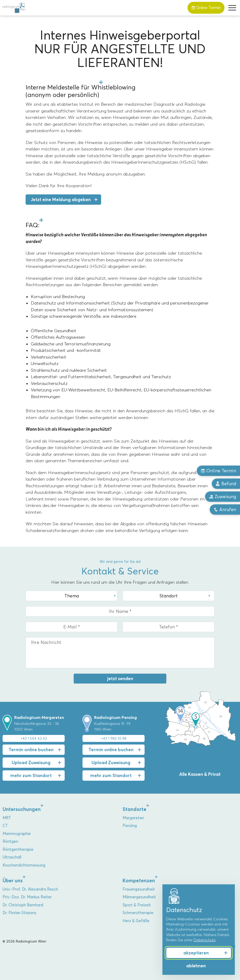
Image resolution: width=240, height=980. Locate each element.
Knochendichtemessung (24, 865)
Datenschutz (205, 940)
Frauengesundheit (139, 889)
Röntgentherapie (18, 849)
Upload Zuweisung (31, 763)
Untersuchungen (22, 809)
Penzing (130, 826)
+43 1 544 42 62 (34, 738)
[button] (232, 8)
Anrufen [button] (225, 510)
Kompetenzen (139, 881)
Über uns (13, 881)
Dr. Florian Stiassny (20, 913)
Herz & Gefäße (136, 921)
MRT (7, 818)
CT (5, 826)
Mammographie (17, 834)
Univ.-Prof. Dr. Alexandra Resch (30, 889)
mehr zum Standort (31, 776)
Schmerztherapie (138, 913)
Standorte (134, 809)
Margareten (133, 818)
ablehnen (196, 966)
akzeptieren (196, 953)
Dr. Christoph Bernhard (23, 905)
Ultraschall (12, 857)
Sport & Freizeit (137, 905)
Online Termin (206, 8)
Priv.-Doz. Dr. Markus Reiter (27, 897)
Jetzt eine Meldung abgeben (61, 200)
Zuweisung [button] (223, 497)
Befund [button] (226, 484)
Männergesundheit (139, 897)
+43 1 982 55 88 (114, 738)
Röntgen (10, 841)
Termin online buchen (31, 750)
